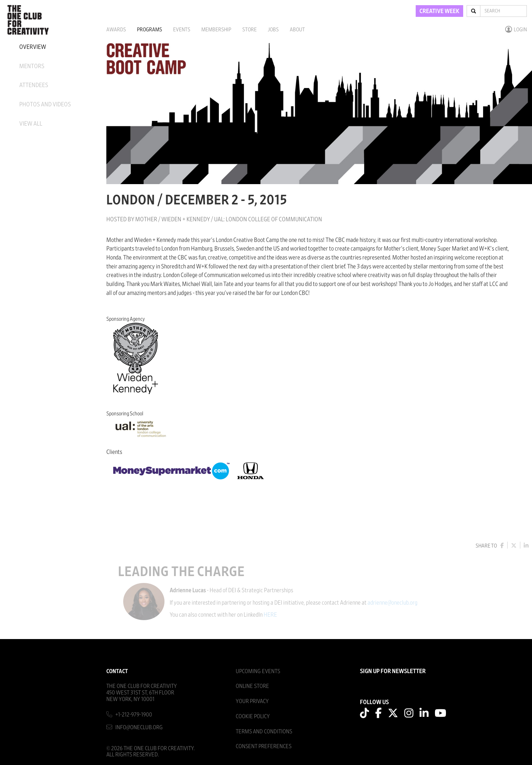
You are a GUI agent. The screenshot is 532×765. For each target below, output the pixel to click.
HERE (275, 615)
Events (182, 30)
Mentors (32, 66)
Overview (33, 47)
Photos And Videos (45, 105)
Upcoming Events (258, 671)
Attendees (34, 85)
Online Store (252, 686)
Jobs (273, 30)
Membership (216, 30)
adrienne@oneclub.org (397, 603)
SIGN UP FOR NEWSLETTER (393, 671)
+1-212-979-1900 (134, 715)
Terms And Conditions (264, 731)
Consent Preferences (264, 746)
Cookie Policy (253, 716)
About (297, 30)
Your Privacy (252, 701)
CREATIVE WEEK (439, 11)
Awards (116, 30)
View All (31, 124)
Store (249, 30)
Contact (117, 671)
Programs (150, 30)
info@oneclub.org (139, 727)
